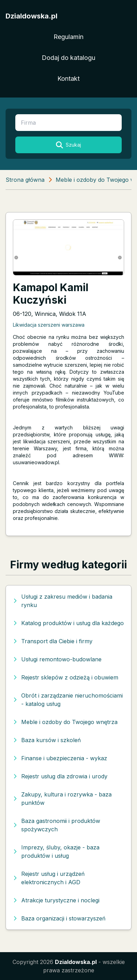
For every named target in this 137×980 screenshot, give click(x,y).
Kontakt (68, 79)
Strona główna (25, 180)
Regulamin (68, 37)
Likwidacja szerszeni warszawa (49, 325)
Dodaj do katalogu (68, 58)
